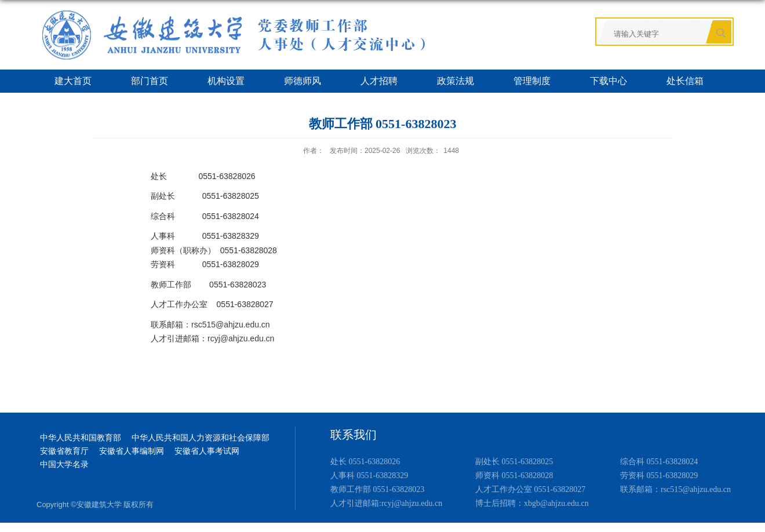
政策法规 (456, 81)
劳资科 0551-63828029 (659, 475)
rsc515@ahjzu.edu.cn (231, 325)
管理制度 (532, 81)
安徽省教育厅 (64, 451)
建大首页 (73, 81)
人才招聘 (379, 81)
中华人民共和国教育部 (81, 438)
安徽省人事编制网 (132, 451)
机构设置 (226, 81)
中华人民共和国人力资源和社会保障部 (201, 438)
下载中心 (609, 81)
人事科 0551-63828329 (369, 475)
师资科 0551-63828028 (514, 475)
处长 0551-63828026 (365, 462)
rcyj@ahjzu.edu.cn (241, 338)
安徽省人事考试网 (207, 451)
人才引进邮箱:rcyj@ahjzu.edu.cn (386, 503)
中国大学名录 (64, 464)
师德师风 (303, 81)
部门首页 (150, 81)
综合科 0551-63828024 (659, 462)
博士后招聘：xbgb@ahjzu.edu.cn (532, 503)
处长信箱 (685, 81)
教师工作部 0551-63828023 (377, 489)
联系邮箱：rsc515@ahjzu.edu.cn (675, 489)
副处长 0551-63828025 (514, 462)
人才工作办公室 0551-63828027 (530, 489)
